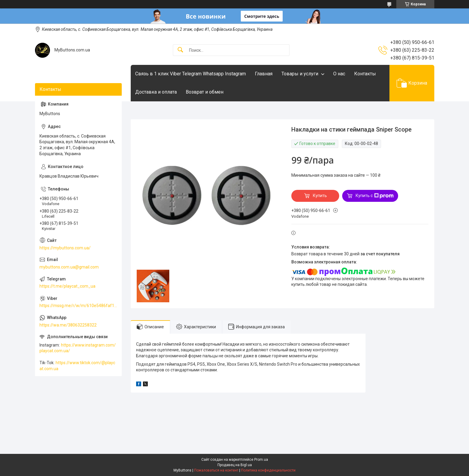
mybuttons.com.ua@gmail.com (69, 267)
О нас (339, 74)
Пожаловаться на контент (216, 470)
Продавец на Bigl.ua (235, 465)
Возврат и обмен (205, 92)
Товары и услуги (300, 74)
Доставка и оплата (156, 92)
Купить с (375, 196)
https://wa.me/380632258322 (68, 325)
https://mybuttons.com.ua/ (65, 248)
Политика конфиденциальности (268, 470)
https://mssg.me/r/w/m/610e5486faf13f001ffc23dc (78, 306)
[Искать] (180, 50)
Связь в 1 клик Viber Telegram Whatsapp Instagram (191, 74)
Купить (320, 196)
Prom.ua (261, 460)
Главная (264, 74)
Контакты (365, 74)
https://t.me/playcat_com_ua (67, 286)
